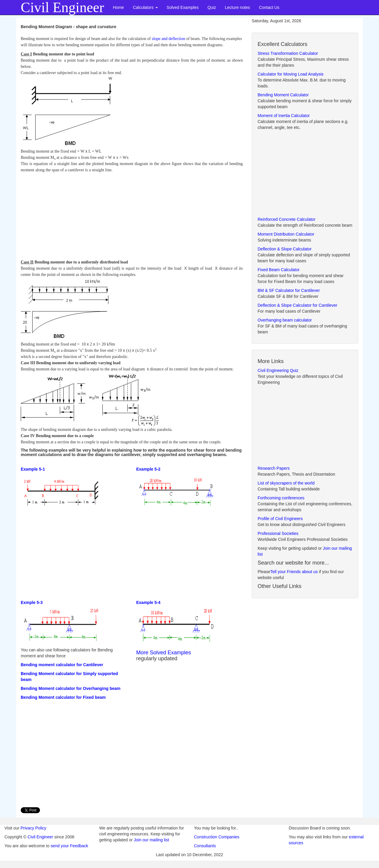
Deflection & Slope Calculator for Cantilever (297, 305)
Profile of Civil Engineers (280, 519)
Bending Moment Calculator (283, 95)
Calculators (145, 7)
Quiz (212, 7)
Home (118, 7)
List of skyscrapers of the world (286, 483)
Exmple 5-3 (32, 602)
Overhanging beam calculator (285, 320)
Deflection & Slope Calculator (285, 249)
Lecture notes (238, 7)
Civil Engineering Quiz (278, 370)
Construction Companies (217, 837)
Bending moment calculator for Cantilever (62, 665)
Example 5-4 (148, 602)
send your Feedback (69, 846)
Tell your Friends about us (294, 572)
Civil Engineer (40, 837)
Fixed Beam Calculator (279, 270)
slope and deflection (168, 39)
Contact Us (269, 7)
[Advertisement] (132, 215)
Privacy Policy (33, 828)
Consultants (205, 846)
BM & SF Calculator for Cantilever (289, 290)
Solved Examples (183, 7)
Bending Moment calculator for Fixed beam (63, 697)
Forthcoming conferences (281, 498)
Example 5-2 (148, 469)
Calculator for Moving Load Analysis (291, 74)
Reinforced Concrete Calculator (286, 219)
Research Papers (274, 468)
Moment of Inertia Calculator (284, 116)
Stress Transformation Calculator (288, 53)
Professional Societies (278, 533)
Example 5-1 (33, 469)
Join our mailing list (151, 840)
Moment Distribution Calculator (286, 234)
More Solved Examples (164, 653)
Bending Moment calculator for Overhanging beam (71, 688)
